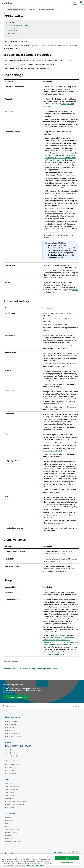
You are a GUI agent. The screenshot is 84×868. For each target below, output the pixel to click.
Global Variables (12, 33)
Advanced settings (12, 30)
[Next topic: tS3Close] (63, 706)
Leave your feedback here (16, 697)
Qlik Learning (10, 730)
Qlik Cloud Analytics (13, 764)
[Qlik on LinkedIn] (73, 852)
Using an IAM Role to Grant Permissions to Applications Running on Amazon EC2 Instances (61, 158)
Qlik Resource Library (13, 736)
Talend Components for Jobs (17, 10)
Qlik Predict (10, 770)
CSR (7, 824)
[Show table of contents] (4, 10)
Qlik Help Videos (11, 721)
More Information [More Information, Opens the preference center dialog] (67, 863)
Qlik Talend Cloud (12, 753)
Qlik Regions (10, 807)
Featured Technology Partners (16, 801)
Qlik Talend (9, 750)
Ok (67, 858)
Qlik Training (10, 727)
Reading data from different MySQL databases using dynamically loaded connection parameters (60, 645)
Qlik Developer (11, 724)
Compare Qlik (10, 798)
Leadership (9, 821)
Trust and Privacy (12, 789)
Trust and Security (12, 786)
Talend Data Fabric (12, 756)
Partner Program (11, 832)
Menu (81, 4)
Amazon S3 (33, 10)
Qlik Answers (10, 767)
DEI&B (7, 827)
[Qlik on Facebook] (77, 852)
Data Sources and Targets (15, 804)
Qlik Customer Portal (13, 733)
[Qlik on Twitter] (69, 852)
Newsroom (9, 838)
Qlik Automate (10, 773)
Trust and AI (10, 792)
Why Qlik (9, 783)
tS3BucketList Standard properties (18, 25)
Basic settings (11, 28)
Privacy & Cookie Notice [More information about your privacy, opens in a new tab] (36, 865)
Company (9, 818)
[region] (41, 861)
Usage (8, 36)
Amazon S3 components (46, 10)
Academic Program (12, 829)
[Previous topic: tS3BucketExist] (21, 706)
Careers (8, 835)
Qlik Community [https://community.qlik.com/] (58, 852)
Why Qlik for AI (11, 795)
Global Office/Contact (13, 841)
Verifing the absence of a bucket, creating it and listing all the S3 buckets (31, 669)
